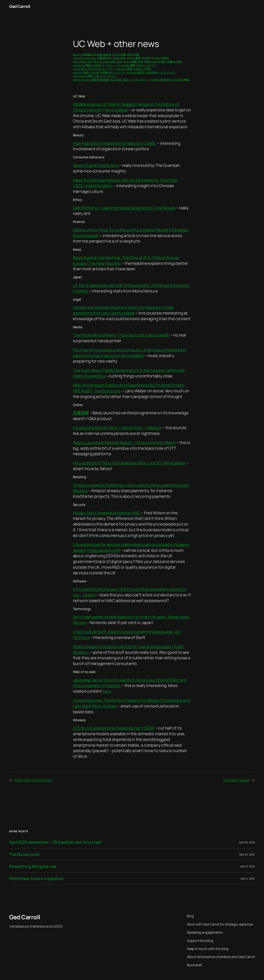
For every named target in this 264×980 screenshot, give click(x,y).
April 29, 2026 (247, 842)
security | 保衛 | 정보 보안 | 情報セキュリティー (99, 72)
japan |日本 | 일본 (112, 62)
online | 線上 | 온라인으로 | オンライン (94, 69)
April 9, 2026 (248, 866)
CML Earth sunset (236, 780)
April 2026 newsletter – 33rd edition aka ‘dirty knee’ (56, 842)
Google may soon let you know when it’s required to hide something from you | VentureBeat (123, 310)
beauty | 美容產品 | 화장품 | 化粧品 (92, 54)
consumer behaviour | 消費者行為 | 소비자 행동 (99, 58)
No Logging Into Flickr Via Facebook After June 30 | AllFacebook (129, 463)
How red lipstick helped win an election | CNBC (115, 143)
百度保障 (81, 413)
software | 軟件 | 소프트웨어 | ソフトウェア (151, 72)
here (107, 691)
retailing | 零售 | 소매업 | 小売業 (134, 69)
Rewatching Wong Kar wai (33, 867)
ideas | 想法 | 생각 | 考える (87, 62)
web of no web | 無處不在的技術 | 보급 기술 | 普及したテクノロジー (111, 80)
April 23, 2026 (247, 854)
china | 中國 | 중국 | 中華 (126, 54)
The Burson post (24, 854)
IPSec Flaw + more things (33, 780)
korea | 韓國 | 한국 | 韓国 (137, 62)
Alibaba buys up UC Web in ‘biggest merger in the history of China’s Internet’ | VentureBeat (126, 107)
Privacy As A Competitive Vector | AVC (107, 513)
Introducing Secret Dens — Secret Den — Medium (117, 428)
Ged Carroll (20, 6)
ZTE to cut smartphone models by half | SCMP (114, 728)
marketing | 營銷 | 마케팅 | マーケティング (96, 65)
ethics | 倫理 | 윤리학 (138, 58)
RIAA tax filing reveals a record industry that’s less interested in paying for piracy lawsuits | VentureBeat (130, 353)
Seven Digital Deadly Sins (96, 165)
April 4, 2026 (248, 878)
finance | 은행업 (160, 58)
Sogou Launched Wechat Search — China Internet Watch (124, 443)
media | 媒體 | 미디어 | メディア (138, 65)
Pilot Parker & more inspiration (36, 879)
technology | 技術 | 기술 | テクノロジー (95, 76)
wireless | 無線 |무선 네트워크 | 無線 (169, 80)
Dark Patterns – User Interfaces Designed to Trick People (124, 208)
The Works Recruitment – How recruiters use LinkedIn (121, 335)
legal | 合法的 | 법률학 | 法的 (166, 62)
